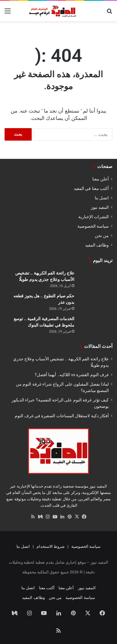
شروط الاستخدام (51, 546)
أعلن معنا (101, 179)
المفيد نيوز (100, 207)
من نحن (102, 236)
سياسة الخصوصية (93, 226)
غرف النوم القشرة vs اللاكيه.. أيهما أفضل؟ (72, 375)
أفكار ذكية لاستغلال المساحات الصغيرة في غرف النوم (62, 416)
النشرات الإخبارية (94, 217)
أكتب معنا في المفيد (91, 188)
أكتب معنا (47, 588)
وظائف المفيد (97, 245)
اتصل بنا (102, 198)
